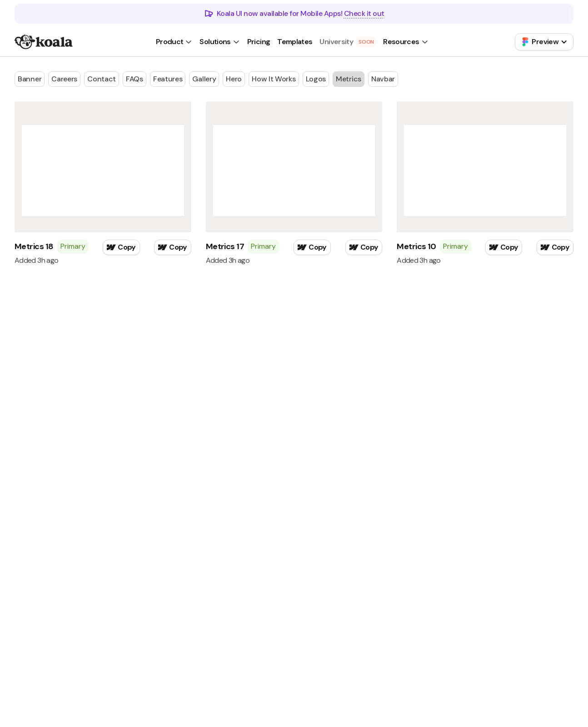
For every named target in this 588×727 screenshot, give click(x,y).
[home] (44, 42)
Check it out (364, 13)
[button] (174, 42)
